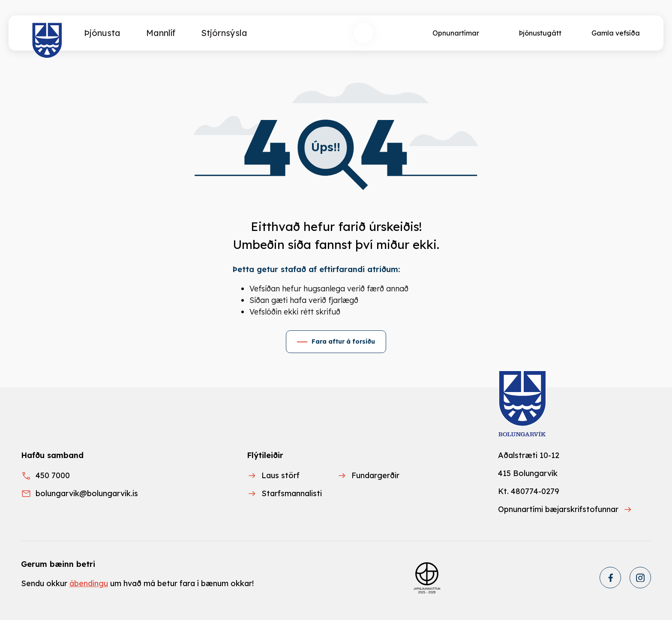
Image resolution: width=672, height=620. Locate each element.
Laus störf (280, 475)
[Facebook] (610, 578)
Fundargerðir (375, 475)
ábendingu (89, 583)
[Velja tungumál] (395, 33)
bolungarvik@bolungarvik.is (87, 493)
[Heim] (47, 41)
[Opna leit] (363, 33)
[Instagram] (640, 578)
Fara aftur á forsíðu (343, 341)
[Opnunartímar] (455, 33)
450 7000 (53, 475)
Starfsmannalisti (292, 493)
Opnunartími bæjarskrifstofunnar (558, 509)
